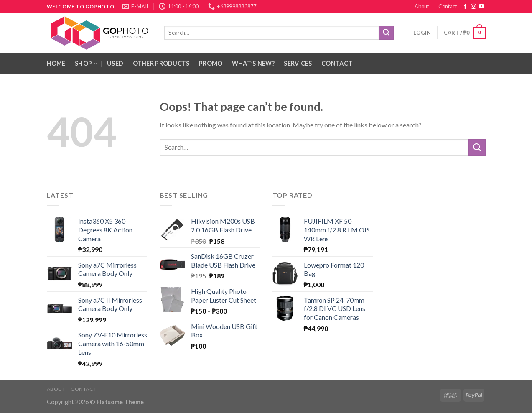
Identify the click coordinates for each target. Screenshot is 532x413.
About (422, 6)
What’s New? (253, 63)
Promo (211, 63)
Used (115, 63)
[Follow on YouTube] (481, 7)
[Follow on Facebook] (465, 7)
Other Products (161, 63)
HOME (56, 63)
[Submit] (386, 33)
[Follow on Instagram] (473, 7)
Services (298, 63)
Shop (86, 63)
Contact (448, 6)
